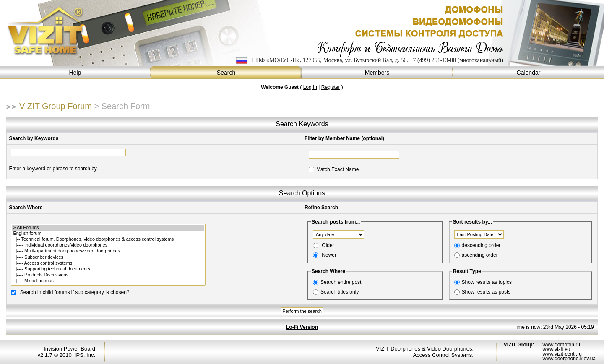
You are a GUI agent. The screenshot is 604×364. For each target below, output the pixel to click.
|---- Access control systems (108, 263)
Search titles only (340, 292)
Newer (329, 255)
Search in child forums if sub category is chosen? (75, 292)
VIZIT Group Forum (56, 106)
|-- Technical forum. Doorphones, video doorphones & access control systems (108, 239)
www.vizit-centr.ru (562, 354)
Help (75, 73)
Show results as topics (487, 282)
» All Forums (108, 228)
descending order (481, 245)
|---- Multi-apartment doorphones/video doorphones (108, 251)
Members (377, 73)
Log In (310, 87)
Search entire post (341, 282)
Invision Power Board (69, 349)
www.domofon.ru (561, 345)
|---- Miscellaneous (108, 281)
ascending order (480, 255)
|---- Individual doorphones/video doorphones (108, 245)
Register (331, 87)
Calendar (528, 73)
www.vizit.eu (556, 349)
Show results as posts (486, 292)
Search (226, 73)
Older (328, 245)
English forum (108, 234)
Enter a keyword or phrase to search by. (53, 169)
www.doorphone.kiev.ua (569, 359)
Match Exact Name (337, 169)
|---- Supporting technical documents (108, 269)
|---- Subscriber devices (108, 257)
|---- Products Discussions (108, 275)
